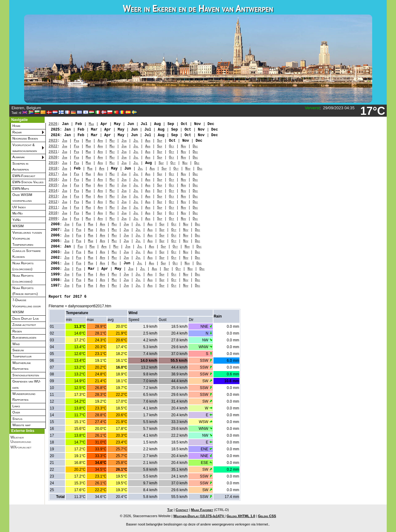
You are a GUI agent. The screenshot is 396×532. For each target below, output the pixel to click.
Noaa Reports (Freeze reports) (25, 291)
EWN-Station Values (28, 182)
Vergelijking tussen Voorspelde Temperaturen (27, 238)
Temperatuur (22, 356)
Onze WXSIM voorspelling (22, 198)
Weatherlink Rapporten (22, 366)
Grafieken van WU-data (27, 384)
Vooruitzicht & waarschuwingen (25, 148)
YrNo (17, 220)
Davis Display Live (26, 318)
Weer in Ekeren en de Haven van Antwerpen (198, 8)
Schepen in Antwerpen (21, 166)
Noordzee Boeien (25, 138)
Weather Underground (21, 439)
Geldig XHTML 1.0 (241, 516)
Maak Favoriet (202, 510)
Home (16, 126)
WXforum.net (21, 447)
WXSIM (18, 226)
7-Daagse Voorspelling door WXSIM (27, 306)
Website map (22, 425)
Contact (182, 510)
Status (17, 419)
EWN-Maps (21, 188)
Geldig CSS (267, 516)
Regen (17, 331)
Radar (17, 132)
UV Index (19, 207)
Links (16, 406)
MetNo (17, 213)
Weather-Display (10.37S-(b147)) (199, 516)
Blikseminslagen (24, 337)
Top (170, 510)
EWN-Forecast (24, 176)
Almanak (19, 157)
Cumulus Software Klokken (26, 254)
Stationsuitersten (26, 375)
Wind (16, 344)
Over (16, 412)
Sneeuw (18, 350)
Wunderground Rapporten (24, 397)
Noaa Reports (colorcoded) (23, 266)
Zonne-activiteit (24, 325)
